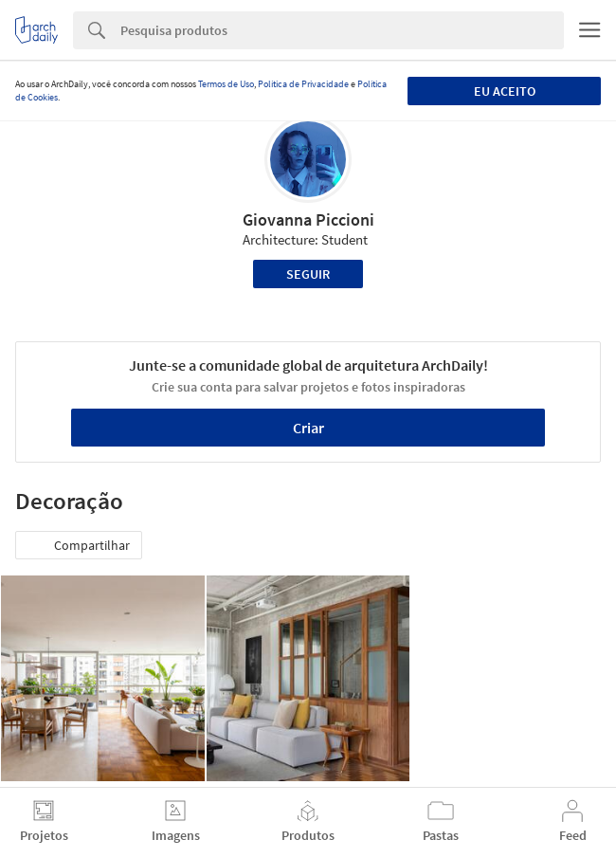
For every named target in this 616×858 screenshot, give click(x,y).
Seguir (308, 274)
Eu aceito (505, 91)
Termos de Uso (226, 84)
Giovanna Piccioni (308, 219)
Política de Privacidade (303, 84)
